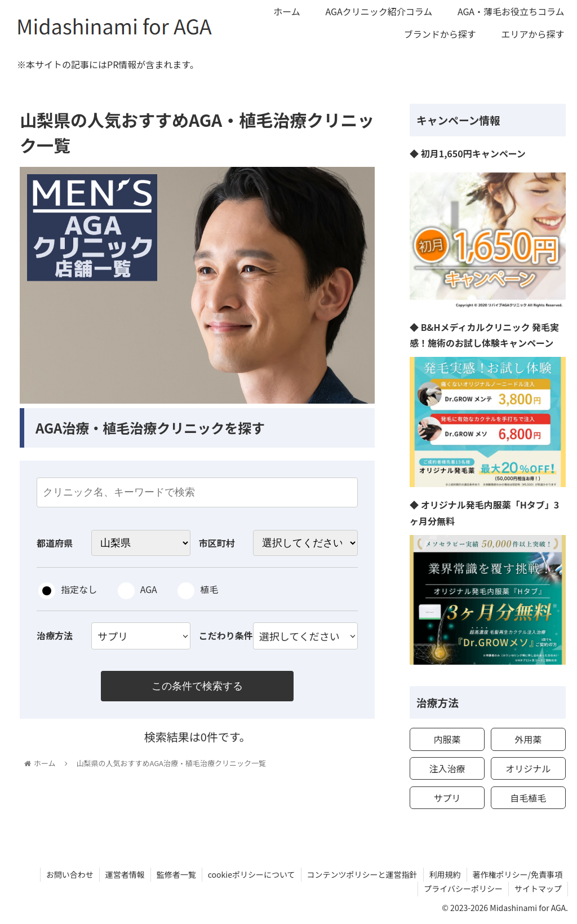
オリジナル (528, 768)
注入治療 (447, 768)
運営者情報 (125, 874)
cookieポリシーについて (252, 874)
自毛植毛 (528, 798)
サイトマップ (538, 888)
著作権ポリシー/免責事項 (518, 874)
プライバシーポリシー (463, 888)
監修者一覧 (176, 874)
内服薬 (447, 739)
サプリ (447, 798)
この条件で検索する (197, 686)
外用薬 (528, 739)
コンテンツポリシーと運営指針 (362, 874)
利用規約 (445, 874)
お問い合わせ (70, 874)
